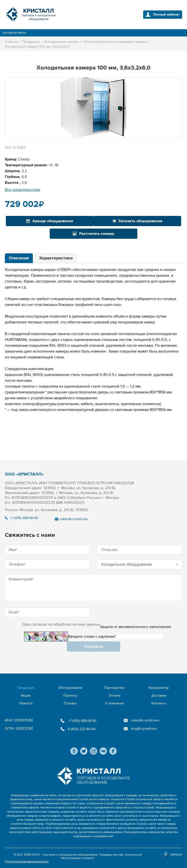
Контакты (159, 703)
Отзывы (70, 703)
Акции (26, 695)
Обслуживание (70, 688)
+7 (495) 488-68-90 (24, 518)
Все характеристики (23, 190)
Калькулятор (159, 688)
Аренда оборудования (50, 221)
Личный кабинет (166, 14)
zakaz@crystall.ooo (74, 519)
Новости (26, 703)
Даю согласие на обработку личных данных (58, 624)
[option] (93, 108)
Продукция (26, 688)
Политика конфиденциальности (27, 861)
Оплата (115, 695)
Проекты (70, 695)
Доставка (159, 695)
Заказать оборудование (137, 221)
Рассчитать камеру (93, 234)
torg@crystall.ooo (144, 729)
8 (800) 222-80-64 (82, 729)
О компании (114, 703)
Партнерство (114, 688)
